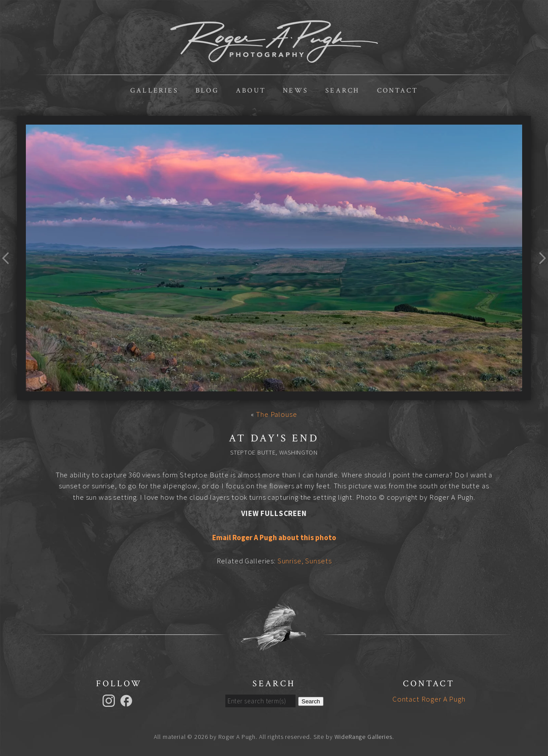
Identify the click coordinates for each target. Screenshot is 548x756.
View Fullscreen (274, 513)
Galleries (154, 91)
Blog (207, 91)
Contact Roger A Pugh (429, 699)
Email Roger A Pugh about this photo (274, 537)
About (251, 91)
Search (342, 91)
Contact (397, 91)
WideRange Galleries (363, 737)
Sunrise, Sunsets (305, 561)
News (295, 91)
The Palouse (276, 414)
